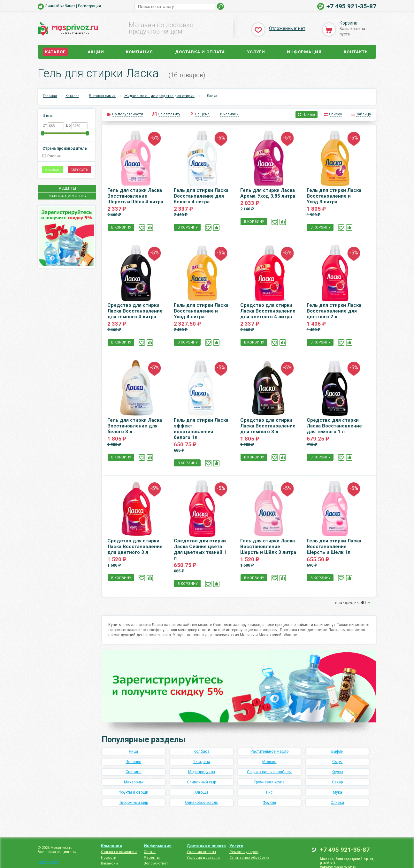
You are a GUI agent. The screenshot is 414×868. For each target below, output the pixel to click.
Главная (50, 96)
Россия (54, 156)
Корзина (349, 23)
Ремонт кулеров (244, 852)
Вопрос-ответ (156, 863)
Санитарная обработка (249, 858)
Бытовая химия (102, 96)
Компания (139, 52)
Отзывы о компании (119, 852)
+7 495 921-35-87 (351, 6)
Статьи (150, 852)
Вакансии (109, 863)
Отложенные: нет (287, 28)
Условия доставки (203, 858)
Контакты (356, 52)
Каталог (55, 52)
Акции (96, 52)
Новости (109, 858)
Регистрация (89, 6)
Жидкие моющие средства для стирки (159, 96)
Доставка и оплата (200, 52)
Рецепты (152, 858)
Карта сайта (48, 862)
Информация (304, 52)
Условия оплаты (201, 852)
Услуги (256, 52)
